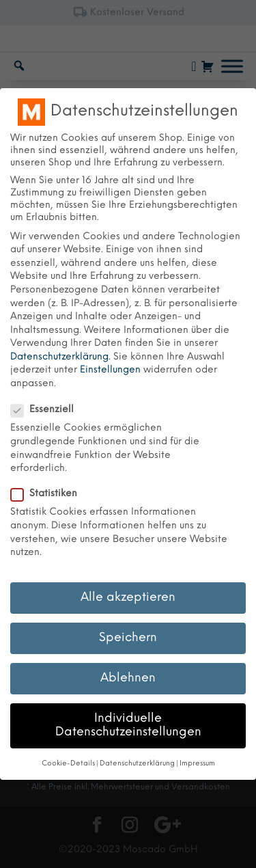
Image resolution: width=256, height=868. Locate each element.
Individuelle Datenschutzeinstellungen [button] (128, 725)
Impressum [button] (197, 764)
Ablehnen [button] (128, 678)
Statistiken (49, 494)
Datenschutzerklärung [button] (137, 764)
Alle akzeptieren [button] (128, 597)
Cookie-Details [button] (68, 764)
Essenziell (48, 410)
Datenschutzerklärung (59, 357)
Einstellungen (110, 370)
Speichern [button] (128, 638)
